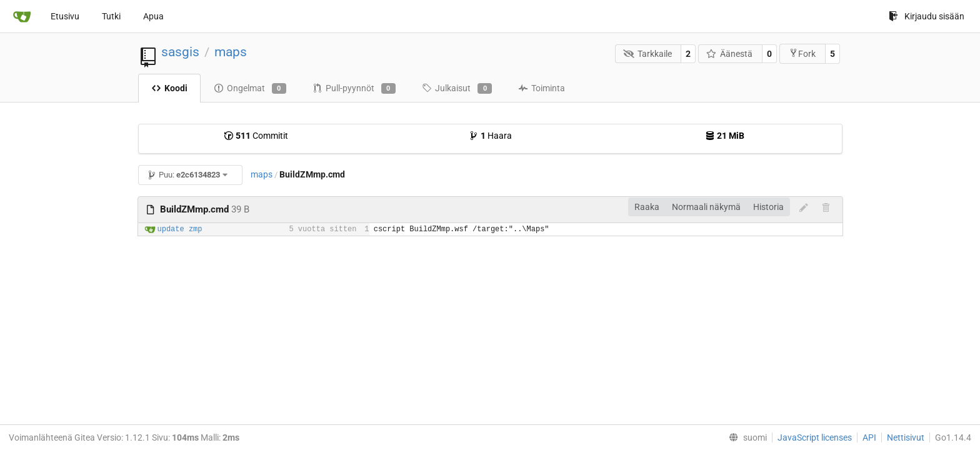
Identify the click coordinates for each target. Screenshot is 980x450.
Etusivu (65, 16)
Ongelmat (250, 89)
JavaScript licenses (815, 437)
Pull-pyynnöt (354, 89)
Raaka (647, 207)
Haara (490, 136)
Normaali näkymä (706, 207)
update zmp (180, 229)
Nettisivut (906, 437)
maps (231, 52)
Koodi (169, 88)
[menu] (745, 437)
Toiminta (542, 88)
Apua (153, 16)
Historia (768, 207)
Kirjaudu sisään (927, 16)
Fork (802, 53)
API (869, 437)
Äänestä (730, 54)
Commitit (256, 136)
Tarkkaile (647, 54)
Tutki (111, 16)
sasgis (180, 52)
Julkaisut (457, 89)
